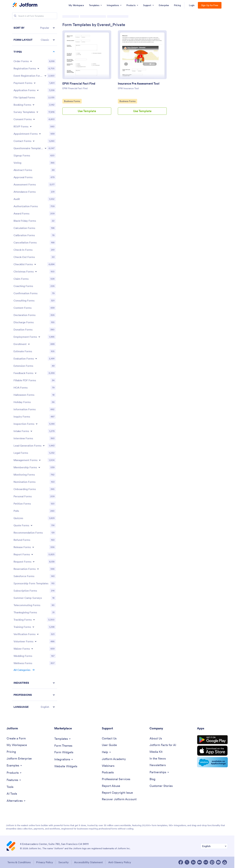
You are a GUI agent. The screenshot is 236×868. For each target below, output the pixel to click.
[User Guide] (109, 745)
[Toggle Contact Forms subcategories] (34, 141)
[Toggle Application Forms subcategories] (38, 90)
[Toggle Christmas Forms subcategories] (36, 271)
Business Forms (72, 101)
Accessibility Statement (88, 862)
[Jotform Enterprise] (19, 759)
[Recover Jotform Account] (119, 799)
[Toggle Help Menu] (107, 752)
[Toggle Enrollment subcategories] (29, 344)
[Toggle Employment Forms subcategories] (39, 337)
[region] (35, 367)
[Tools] (10, 787)
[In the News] (158, 759)
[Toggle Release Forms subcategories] (33, 547)
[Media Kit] (156, 752)
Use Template (87, 111)
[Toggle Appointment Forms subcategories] (40, 134)
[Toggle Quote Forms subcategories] (32, 525)
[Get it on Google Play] (212, 740)
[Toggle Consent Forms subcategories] (34, 119)
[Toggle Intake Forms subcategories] (31, 431)
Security (64, 862)
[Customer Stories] (161, 786)
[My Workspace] (17, 745)
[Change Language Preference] (214, 846)
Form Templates (72, 16)
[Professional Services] (116, 779)
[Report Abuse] (111, 786)
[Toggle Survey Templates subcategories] (37, 112)
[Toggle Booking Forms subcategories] (34, 105)
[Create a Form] (16, 739)
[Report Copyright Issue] (117, 793)
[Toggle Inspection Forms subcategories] (37, 424)
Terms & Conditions (19, 862)
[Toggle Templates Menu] (63, 739)
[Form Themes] (63, 746)
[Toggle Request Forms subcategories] (34, 562)
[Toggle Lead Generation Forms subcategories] (44, 446)
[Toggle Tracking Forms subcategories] (34, 620)
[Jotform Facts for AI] (163, 745)
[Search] (15, 16)
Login (192, 5)
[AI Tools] (12, 794)
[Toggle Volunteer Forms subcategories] (36, 641)
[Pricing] (11, 752)
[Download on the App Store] (212, 751)
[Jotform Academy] (114, 759)
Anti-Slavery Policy (120, 862)
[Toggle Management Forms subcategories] (40, 460)
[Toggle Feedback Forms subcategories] (36, 373)
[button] (35, 28)
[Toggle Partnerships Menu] (160, 772)
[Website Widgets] (66, 766)
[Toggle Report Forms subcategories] (32, 554)
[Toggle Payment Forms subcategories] (35, 83)
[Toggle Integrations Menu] (64, 759)
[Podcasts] (108, 772)
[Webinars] (108, 766)
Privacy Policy (45, 862)
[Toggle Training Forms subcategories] (33, 627)
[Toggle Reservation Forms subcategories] (38, 569)
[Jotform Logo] (25, 5)
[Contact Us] (109, 739)
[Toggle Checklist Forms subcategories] (35, 264)
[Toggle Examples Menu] (15, 765)
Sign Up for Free (210, 5)
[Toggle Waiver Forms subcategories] (32, 649)
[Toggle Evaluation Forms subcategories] (36, 359)
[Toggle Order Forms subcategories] (31, 61)
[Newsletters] (158, 765)
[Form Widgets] (64, 752)
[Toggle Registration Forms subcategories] (38, 68)
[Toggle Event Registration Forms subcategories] (45, 76)
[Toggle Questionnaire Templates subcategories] (46, 148)
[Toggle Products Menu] (14, 773)
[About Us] (156, 739)
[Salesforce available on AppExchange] (212, 762)
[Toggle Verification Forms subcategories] (38, 634)
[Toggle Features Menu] (14, 780)
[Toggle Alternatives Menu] (16, 801)
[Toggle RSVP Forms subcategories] (31, 126)
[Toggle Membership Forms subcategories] (39, 467)
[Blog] (152, 779)
